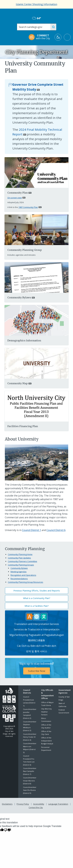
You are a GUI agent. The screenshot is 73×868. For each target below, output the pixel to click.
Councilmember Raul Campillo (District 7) (30, 771)
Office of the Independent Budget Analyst (47, 741)
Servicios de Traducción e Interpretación (37, 629)
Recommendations (19, 579)
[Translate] (58, 37)
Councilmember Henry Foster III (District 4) (30, 737)
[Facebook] (5, 697)
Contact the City (36, 807)
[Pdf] (37, 320)
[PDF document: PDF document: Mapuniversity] (37, 363)
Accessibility (39, 803)
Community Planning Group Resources (25, 582)
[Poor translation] (7, 829)
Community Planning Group (25, 250)
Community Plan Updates (19, 558)
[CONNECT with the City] (40, 37)
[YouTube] (13, 697)
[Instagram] (5, 701)
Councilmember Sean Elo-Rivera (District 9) (30, 790)
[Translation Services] (37, 616)
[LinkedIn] (14, 701)
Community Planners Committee (22, 561)
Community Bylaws (19, 568)
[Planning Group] (37, 229)
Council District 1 (32, 530)
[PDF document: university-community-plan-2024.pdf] (37, 172)
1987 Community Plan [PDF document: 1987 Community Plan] (28, 207)
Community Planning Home (20, 554)
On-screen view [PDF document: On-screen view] (15, 198)
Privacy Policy (23, 803)
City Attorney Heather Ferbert (46, 712)
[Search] (35, 27)
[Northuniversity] (37, 406)
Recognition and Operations (23, 575)
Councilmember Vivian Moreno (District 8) (30, 781)
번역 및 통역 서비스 (37, 651)
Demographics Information (24, 340)
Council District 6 (56, 530)
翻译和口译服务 (37, 640)
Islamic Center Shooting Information (36, 4)
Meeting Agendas (19, 572)
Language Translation (58, 803)
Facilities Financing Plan (23, 426)
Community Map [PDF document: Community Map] (18, 383)
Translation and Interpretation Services (37, 624)
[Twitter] (9, 697)
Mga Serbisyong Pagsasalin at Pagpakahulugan (37, 635)
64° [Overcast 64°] (37, 18)
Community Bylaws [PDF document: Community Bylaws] (19, 297)
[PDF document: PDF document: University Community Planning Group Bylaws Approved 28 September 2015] (37, 277)
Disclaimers (8, 803)
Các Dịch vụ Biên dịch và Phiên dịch (37, 646)
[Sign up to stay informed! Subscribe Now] (37, 668)
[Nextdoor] (9, 701)
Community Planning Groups (21, 565)
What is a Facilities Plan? (37, 606)
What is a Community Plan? (37, 598)
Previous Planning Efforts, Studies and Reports (37, 591)
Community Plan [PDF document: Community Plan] (18, 193)
